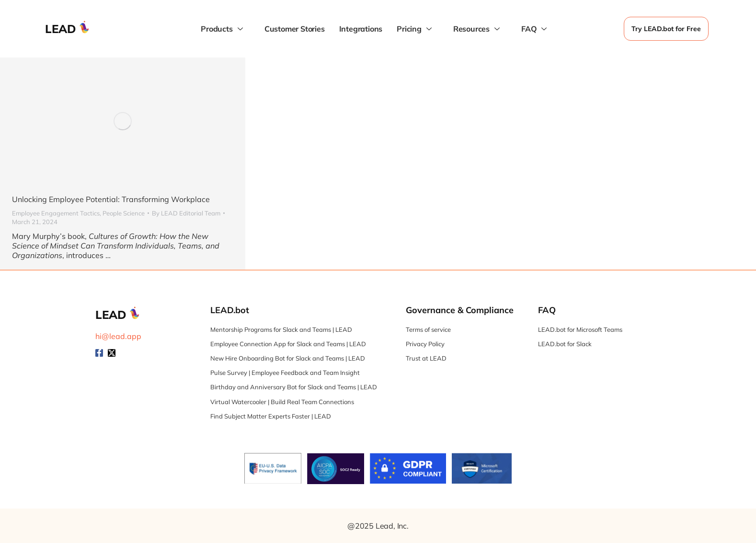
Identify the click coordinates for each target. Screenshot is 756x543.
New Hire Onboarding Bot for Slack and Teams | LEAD (288, 358)
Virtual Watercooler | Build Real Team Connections (282, 402)
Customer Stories (295, 29)
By (186, 213)
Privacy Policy (425, 344)
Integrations (361, 29)
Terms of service (428, 329)
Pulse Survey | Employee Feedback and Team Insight (285, 373)
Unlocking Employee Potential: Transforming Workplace (111, 199)
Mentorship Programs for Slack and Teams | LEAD (281, 329)
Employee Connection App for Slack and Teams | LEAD (288, 344)
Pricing (415, 29)
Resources (478, 29)
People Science (124, 213)
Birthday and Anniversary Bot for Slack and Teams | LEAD (294, 387)
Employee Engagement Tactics (56, 213)
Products (223, 29)
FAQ (535, 29)
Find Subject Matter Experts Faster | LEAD (271, 416)
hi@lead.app (118, 336)
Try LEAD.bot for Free (666, 29)
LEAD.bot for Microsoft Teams (580, 329)
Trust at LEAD (426, 358)
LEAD (61, 29)
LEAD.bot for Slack (565, 344)
